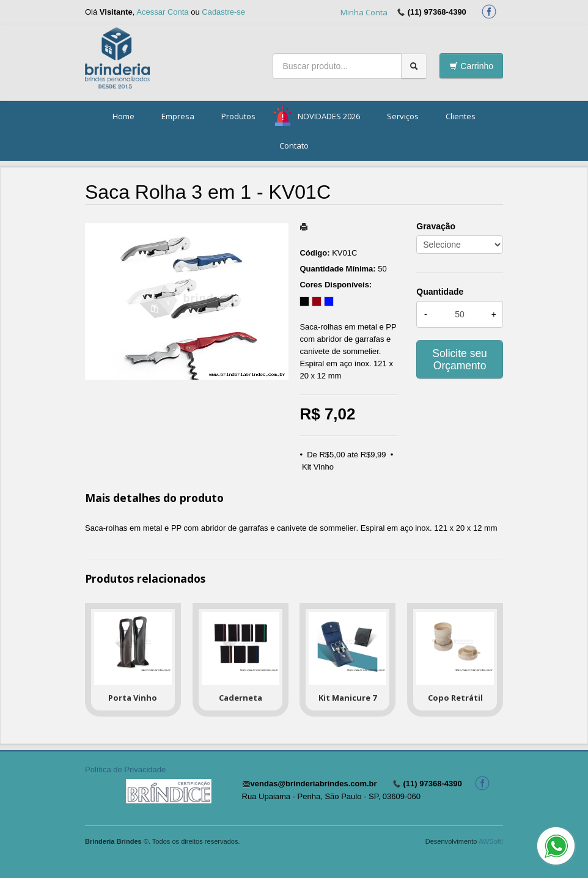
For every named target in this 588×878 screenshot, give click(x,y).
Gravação (436, 226)
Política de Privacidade (125, 769)
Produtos (238, 116)
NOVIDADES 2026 (329, 116)
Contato (294, 146)
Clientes (461, 116)
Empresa (178, 116)
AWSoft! (491, 841)
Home (123, 116)
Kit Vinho (318, 467)
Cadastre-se (223, 12)
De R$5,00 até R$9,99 (346, 455)
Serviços (403, 116)
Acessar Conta (162, 12)
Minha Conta (364, 12)
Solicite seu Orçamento (460, 360)
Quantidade (440, 292)
